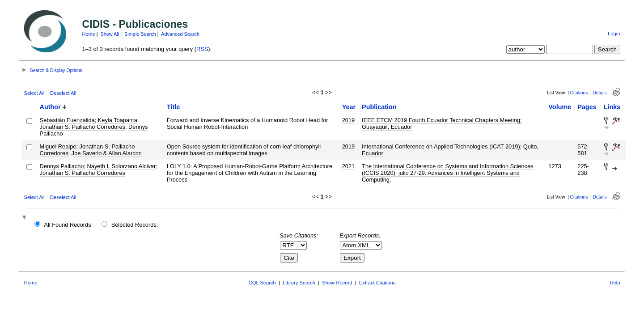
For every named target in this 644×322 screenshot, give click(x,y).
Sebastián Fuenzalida (67, 120)
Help (615, 283)
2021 (348, 166)
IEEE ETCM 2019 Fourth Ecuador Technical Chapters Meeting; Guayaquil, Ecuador (442, 123)
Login (614, 34)
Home (89, 34)
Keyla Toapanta (118, 120)
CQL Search (262, 283)
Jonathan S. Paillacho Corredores (83, 127)
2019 (348, 120)
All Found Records (67, 225)
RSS (202, 49)
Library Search (299, 283)
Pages (587, 107)
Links (612, 107)
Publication (379, 107)
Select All (34, 93)
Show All (110, 34)
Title (173, 107)
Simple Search (140, 34)
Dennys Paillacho (62, 166)
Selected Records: (135, 225)
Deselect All (63, 93)
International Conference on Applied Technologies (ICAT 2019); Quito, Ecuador (450, 150)
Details (600, 93)
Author (50, 107)
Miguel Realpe (58, 146)
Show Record (337, 283)
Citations (579, 93)
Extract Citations (377, 283)
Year (349, 107)
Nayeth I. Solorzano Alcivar (122, 166)
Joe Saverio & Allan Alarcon (107, 153)
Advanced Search (180, 34)
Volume (560, 107)
